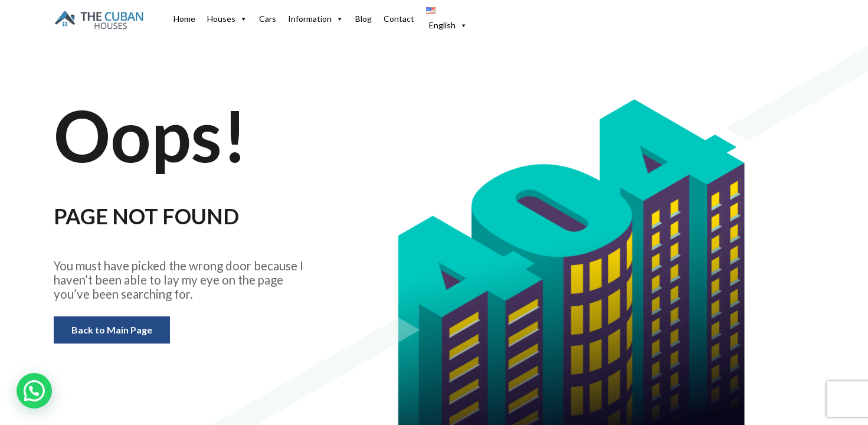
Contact (399, 19)
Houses (227, 19)
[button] (34, 391)
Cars (268, 19)
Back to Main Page (112, 330)
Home (184, 19)
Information (316, 19)
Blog (363, 19)
